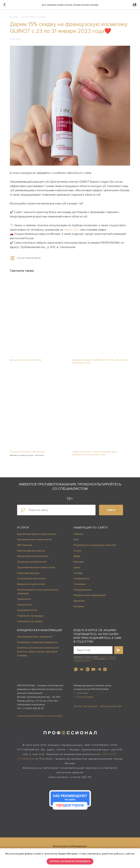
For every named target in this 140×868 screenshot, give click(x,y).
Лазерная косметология (32, 564)
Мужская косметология (31, 586)
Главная (78, 536)
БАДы (77, 558)
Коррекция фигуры (28, 575)
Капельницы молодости (31, 552)
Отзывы (78, 575)
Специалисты (81, 580)
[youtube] (93, 671)
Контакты (79, 608)
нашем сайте (93, 235)
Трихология (24, 601)
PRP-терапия (24, 547)
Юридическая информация (90, 597)
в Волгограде (85, 699)
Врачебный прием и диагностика (37, 536)
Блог (76, 541)
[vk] (82, 671)
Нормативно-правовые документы (37, 644)
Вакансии (79, 603)
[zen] (105, 671)
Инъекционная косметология (35, 541)
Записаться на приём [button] (30, 623)
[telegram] (99, 671)
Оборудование (83, 591)
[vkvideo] (87, 671)
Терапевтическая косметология (36, 569)
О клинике (80, 586)
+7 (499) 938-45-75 (33, 710)
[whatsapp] (76, 671)
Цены (77, 569)
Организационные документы (35, 638)
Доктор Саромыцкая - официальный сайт (98, 708)
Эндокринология (27, 612)
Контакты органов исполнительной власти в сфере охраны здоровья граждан (38, 653)
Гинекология (25, 606)
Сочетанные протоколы (31, 580)
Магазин (79, 564)
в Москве (83, 695)
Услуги (23, 529)
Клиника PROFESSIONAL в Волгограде (40, 718)
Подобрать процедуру (30, 617)
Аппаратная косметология (33, 558)
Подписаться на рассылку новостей (95, 547)
